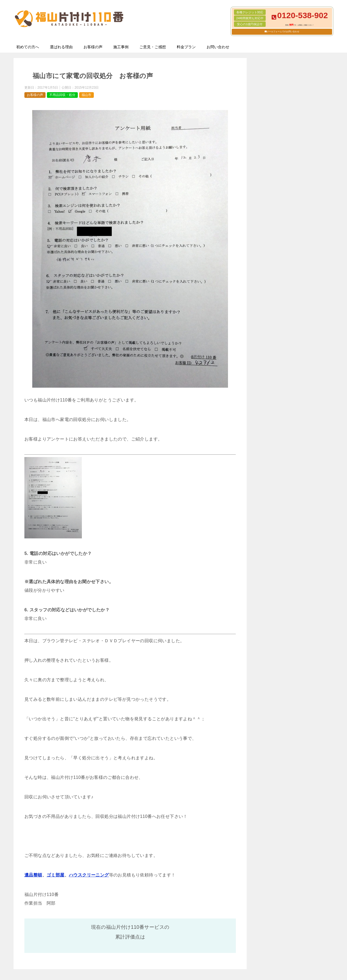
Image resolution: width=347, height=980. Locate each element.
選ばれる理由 (61, 47)
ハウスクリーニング (89, 875)
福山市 (86, 95)
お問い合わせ (218, 47)
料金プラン (186, 47)
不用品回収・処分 (62, 95)
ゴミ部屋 (56, 875)
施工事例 (121, 47)
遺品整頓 (33, 875)
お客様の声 (93, 47)
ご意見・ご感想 (153, 47)
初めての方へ (28, 47)
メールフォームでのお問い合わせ (283, 32)
